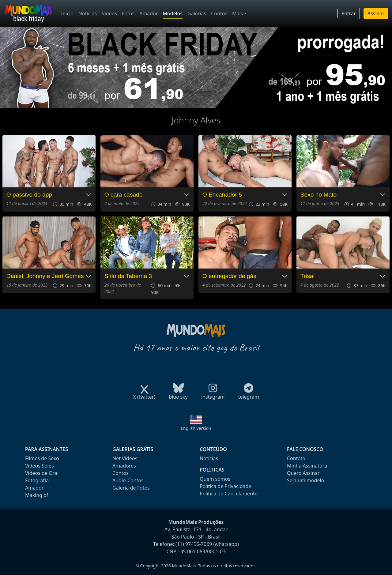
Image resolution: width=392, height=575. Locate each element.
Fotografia (37, 480)
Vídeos (109, 13)
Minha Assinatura (307, 466)
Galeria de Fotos (131, 488)
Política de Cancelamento (229, 494)
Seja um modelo (305, 480)
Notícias (88, 13)
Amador (149, 13)
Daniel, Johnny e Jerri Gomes (45, 276)
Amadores (124, 466)
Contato (296, 458)
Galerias (197, 13)
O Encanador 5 (222, 195)
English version (196, 428)
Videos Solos (40, 466)
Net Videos (125, 458)
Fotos (128, 13)
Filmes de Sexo (42, 458)
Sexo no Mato (318, 195)
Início (67, 13)
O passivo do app (29, 195)
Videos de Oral (42, 473)
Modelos (173, 13)
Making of (37, 495)
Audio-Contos (128, 480)
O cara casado (124, 195)
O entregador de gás (229, 276)
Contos (219, 13)
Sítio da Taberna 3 (128, 276)
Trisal (307, 276)
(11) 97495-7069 (194, 544)
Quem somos (215, 479)
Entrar (349, 13)
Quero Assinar (303, 473)
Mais (237, 13)
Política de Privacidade (225, 486)
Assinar (376, 13)
